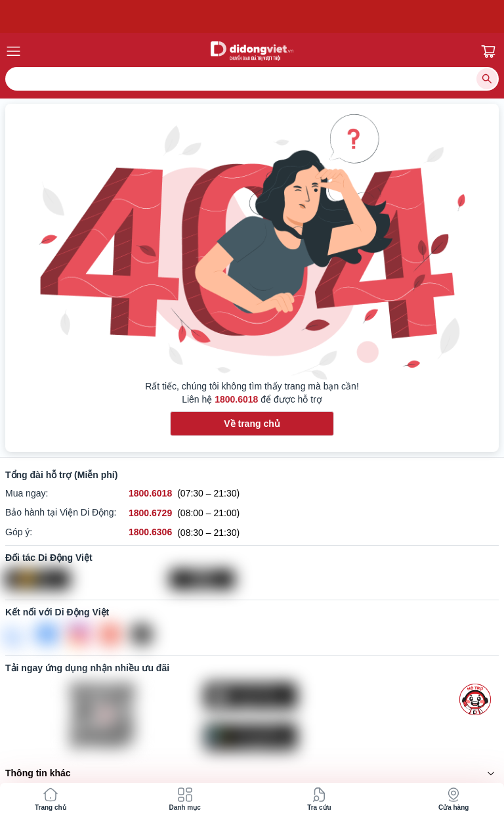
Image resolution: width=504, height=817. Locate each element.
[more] (475, 699)
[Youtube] (110, 634)
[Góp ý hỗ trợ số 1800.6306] (150, 532)
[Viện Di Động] (88, 579)
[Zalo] (16, 634)
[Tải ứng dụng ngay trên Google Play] (352, 737)
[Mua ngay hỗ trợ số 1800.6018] (150, 494)
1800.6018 (236, 399)
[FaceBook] (47, 634)
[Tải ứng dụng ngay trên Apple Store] (352, 696)
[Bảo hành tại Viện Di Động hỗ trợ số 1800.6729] (150, 513)
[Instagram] (79, 634)
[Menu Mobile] (67, 51)
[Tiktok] (142, 634)
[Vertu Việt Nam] (252, 579)
